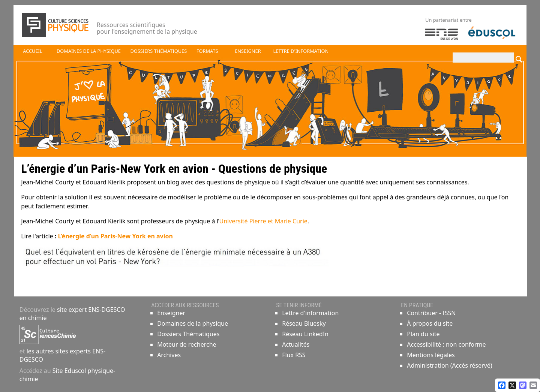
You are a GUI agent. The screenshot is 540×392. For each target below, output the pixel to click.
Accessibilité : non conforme (446, 344)
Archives (169, 355)
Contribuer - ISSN (431, 313)
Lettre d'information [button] (301, 51)
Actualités (296, 344)
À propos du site (430, 323)
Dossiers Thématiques (188, 334)
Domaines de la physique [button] (89, 51)
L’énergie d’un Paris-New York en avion (115, 236)
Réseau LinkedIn (305, 334)
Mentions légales (431, 355)
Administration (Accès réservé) (449, 365)
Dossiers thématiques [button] (158, 51)
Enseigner (171, 313)
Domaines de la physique (193, 323)
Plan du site (423, 334)
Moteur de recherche (187, 344)
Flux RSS (294, 355)
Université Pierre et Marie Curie (263, 221)
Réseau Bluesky (304, 323)
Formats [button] (207, 51)
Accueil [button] (32, 51)
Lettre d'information (310, 313)
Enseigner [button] (248, 51)
